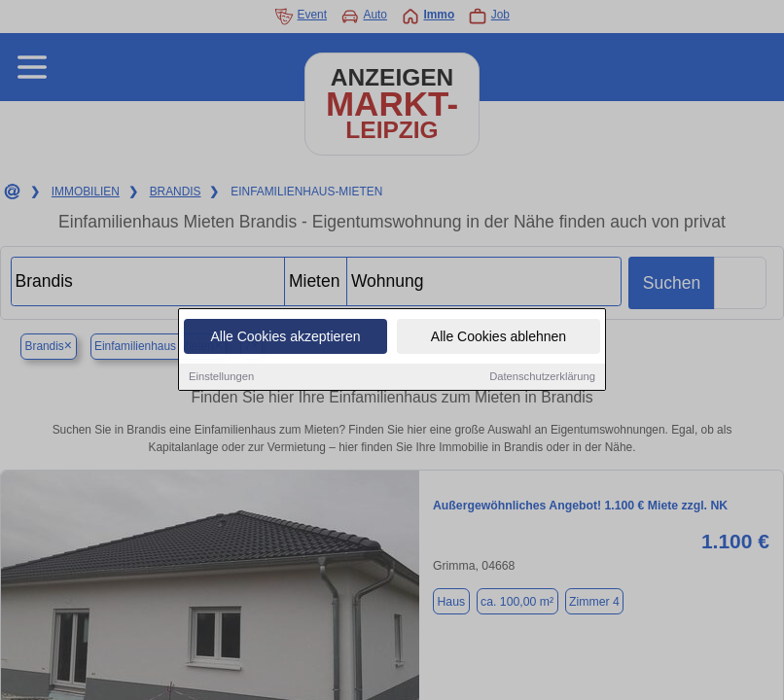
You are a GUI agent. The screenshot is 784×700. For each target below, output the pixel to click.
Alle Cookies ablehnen (499, 337)
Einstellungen (221, 377)
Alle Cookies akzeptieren (285, 337)
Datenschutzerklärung (542, 377)
